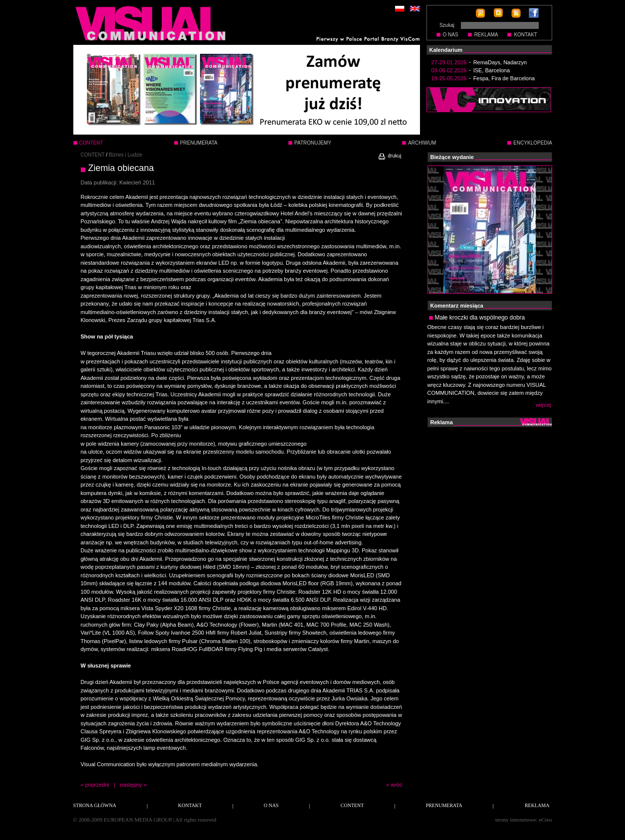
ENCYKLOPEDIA (533, 143)
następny (131, 785)
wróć (396, 785)
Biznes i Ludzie (125, 155)
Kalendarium (446, 50)
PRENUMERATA (199, 143)
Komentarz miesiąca (457, 306)
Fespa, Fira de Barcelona (504, 78)
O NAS (451, 35)
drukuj (389, 156)
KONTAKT (525, 35)
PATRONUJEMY (313, 143)
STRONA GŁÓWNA (95, 805)
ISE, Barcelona (492, 70)
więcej (543, 405)
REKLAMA (486, 35)
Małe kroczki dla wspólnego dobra (480, 318)
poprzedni (97, 785)
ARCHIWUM (422, 143)
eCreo (545, 820)
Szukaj (447, 25)
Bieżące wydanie (452, 157)
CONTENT (93, 155)
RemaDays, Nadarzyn (500, 62)
